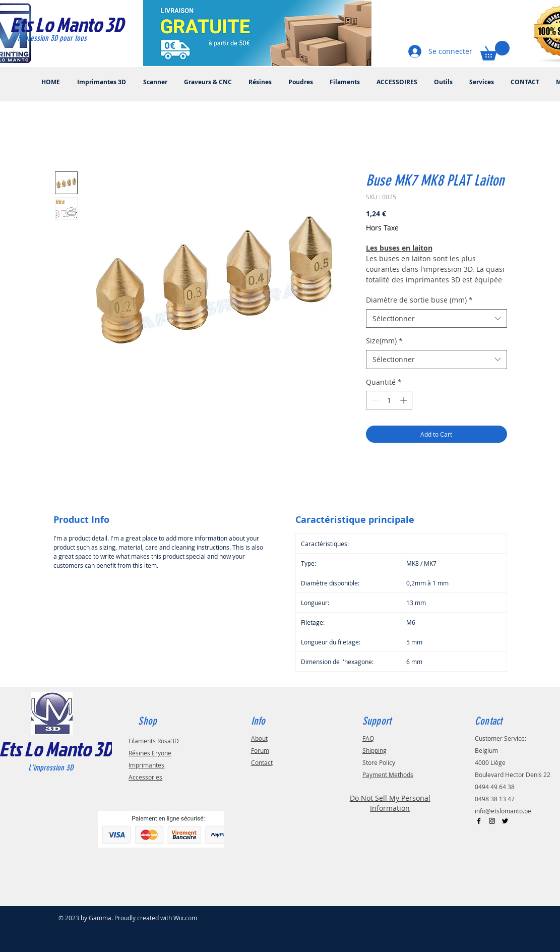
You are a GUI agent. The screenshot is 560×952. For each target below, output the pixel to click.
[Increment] (405, 400)
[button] (495, 51)
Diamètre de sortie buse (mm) (419, 300)
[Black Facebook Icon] (479, 821)
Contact (262, 762)
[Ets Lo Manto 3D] (77, 24)
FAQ (368, 738)
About (259, 738)
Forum (260, 750)
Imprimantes (146, 765)
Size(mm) (384, 341)
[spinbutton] (389, 400)
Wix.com (185, 918)
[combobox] (437, 319)
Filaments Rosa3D (154, 741)
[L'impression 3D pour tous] (61, 38)
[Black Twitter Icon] (505, 821)
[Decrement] (374, 400)
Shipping (375, 750)
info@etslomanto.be (503, 811)
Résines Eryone (150, 753)
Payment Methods (388, 775)
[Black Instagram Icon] (492, 821)
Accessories (145, 777)
